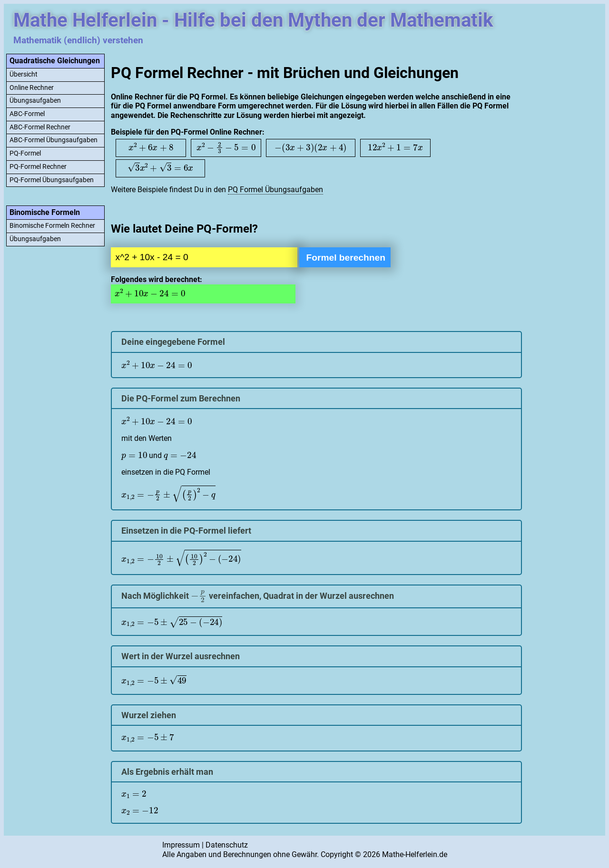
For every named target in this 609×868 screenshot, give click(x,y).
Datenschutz (227, 845)
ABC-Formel (27, 114)
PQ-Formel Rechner (38, 167)
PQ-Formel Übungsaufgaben (52, 180)
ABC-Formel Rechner (40, 127)
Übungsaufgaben (35, 101)
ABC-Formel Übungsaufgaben (54, 140)
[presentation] (151, 147)
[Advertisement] (565, 194)
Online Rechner (32, 88)
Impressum (181, 845)
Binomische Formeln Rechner (52, 226)
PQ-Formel (25, 153)
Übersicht (24, 74)
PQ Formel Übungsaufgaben (275, 190)
